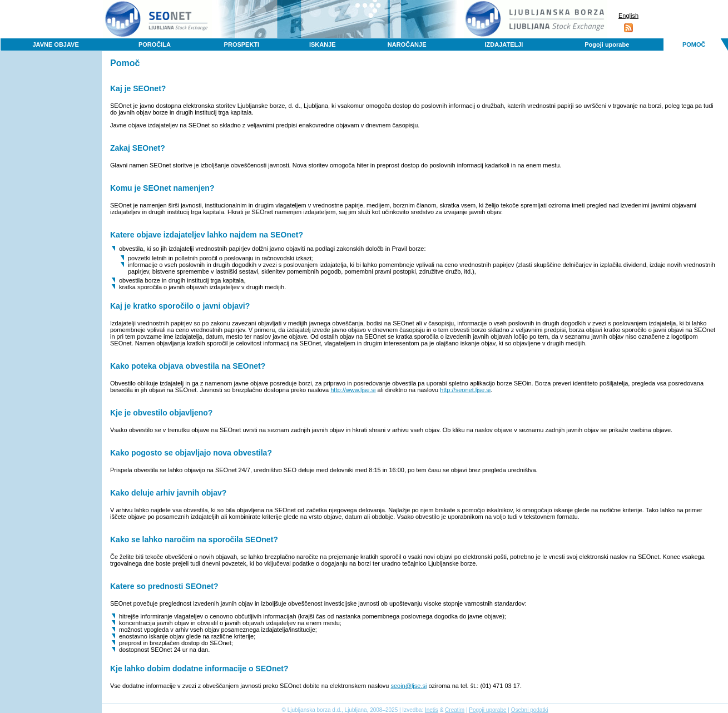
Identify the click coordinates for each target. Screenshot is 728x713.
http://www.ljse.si (353, 390)
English (628, 16)
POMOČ (694, 44)
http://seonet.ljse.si (465, 390)
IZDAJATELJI (504, 44)
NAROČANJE (407, 44)
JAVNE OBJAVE (55, 44)
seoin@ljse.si (408, 686)
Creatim (455, 710)
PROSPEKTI (242, 44)
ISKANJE (323, 44)
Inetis (432, 710)
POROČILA (155, 44)
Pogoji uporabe (607, 44)
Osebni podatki (530, 710)
